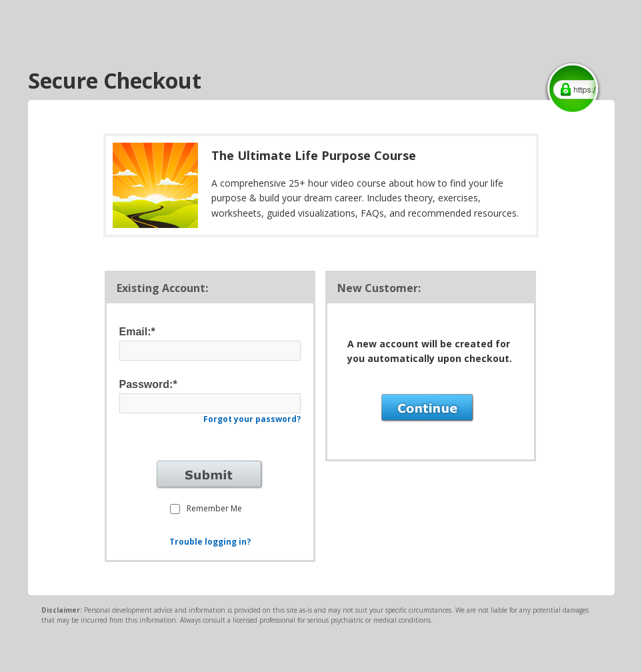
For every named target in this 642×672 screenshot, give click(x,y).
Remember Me (214, 508)
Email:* (137, 332)
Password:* (148, 384)
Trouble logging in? (210, 542)
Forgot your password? (252, 419)
